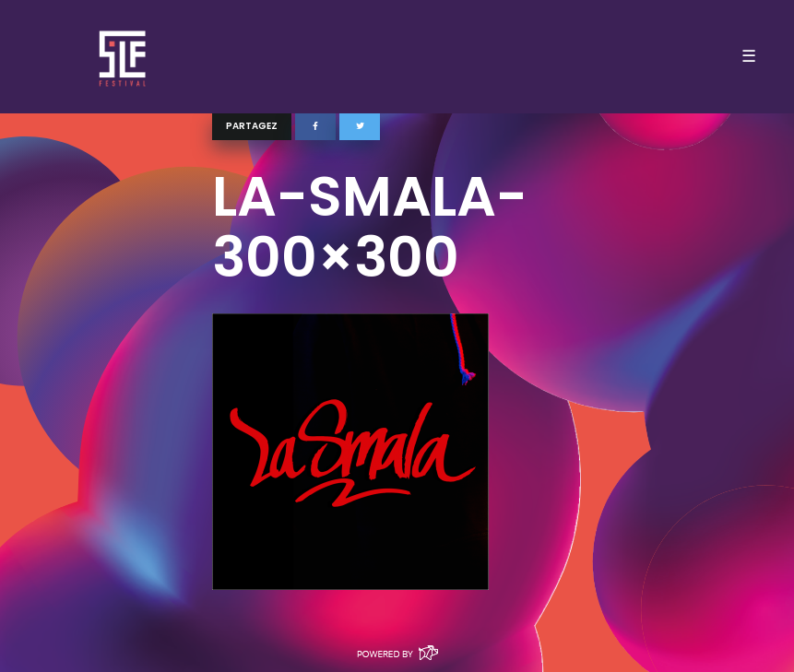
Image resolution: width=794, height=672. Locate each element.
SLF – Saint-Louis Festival (123, 57)
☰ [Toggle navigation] (749, 56)
